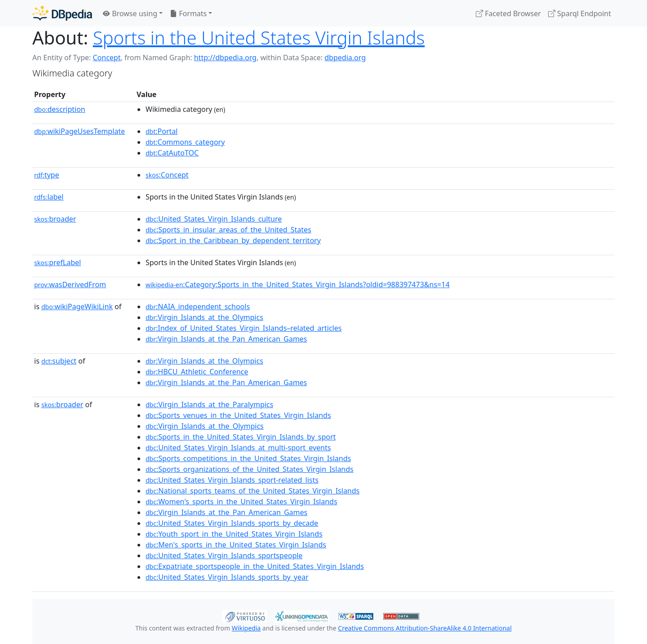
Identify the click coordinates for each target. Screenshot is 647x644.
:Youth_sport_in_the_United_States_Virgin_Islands (234, 534)
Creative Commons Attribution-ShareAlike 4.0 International (425, 628)
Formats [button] (188, 13)
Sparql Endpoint (580, 13)
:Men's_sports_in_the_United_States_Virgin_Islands (236, 545)
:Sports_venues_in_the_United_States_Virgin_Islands (238, 415)
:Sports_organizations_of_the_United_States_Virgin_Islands (250, 469)
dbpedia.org (345, 58)
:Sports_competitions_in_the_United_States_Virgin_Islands (248, 458)
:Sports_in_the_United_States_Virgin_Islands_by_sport (241, 437)
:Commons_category (185, 142)
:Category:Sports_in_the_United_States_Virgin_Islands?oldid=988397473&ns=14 (298, 284)
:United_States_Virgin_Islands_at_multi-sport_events (238, 448)
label (49, 197)
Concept (106, 58)
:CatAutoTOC (172, 153)
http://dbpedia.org (225, 58)
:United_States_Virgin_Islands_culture (214, 219)
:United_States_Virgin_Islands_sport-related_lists (232, 480)
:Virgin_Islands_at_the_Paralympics (209, 404)
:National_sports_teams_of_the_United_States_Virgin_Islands (253, 491)
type (47, 175)
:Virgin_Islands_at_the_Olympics (204, 317)
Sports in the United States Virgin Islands (259, 38)
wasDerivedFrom (70, 284)
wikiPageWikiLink (77, 306)
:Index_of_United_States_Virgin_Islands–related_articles (244, 328)
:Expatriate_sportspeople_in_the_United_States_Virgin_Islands (255, 566)
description (60, 109)
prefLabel (58, 262)
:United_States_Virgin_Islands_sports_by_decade (232, 523)
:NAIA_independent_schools (198, 306)
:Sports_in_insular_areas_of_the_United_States (228, 230)
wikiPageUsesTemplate (80, 131)
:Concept (167, 175)
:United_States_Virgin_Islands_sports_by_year (227, 577)
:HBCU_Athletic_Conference (197, 372)
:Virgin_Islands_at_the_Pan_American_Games (226, 339)
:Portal (162, 131)
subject (59, 361)
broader (55, 219)
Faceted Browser (508, 13)
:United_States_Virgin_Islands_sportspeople (224, 555)
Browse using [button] (130, 13)
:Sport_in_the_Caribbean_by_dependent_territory (233, 240)
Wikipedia (246, 628)
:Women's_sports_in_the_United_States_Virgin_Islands (242, 502)
